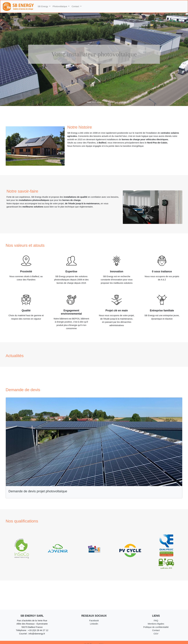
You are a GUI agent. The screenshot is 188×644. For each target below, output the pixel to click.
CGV (156, 634)
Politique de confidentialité (156, 627)
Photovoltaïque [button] (60, 6)
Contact (156, 630)
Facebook (94, 620)
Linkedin (94, 624)
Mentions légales (156, 624)
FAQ (156, 620)
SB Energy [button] (43, 6)
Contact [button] (76, 6)
